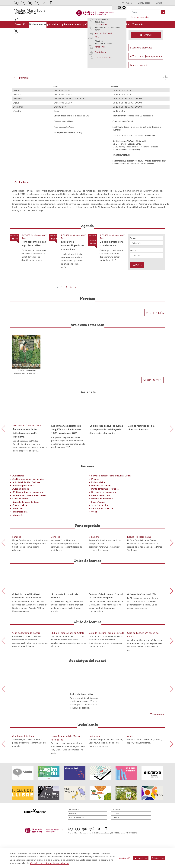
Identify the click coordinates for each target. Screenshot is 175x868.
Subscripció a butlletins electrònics (29, 526)
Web (97, 68)
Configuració (125, 858)
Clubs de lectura (20, 529)
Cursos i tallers (20, 535)
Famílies (17, 588)
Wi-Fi (94, 542)
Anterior (3, 459)
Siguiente (172, 459)
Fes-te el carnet (139, 95)
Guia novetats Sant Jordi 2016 (142, 646)
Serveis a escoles (100, 535)
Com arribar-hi (101, 55)
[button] (24, 73)
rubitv (130, 830)
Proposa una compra (101, 516)
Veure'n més (155, 343)
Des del (134, 268)
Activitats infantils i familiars (26, 512)
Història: (21, 212)
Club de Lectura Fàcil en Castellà (106, 705)
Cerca (137, 295)
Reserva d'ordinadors (101, 526)
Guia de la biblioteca (103, 88)
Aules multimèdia (21, 519)
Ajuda (127, 3)
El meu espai (142, 3)
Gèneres (55, 588)
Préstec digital (98, 512)
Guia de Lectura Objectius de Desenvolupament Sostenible (27, 647)
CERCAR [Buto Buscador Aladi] (146, 65)
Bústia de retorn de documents (28, 522)
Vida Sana (94, 588)
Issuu (16, 56)
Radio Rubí (95, 829)
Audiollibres (18, 506)
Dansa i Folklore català (139, 588)
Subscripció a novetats (102, 539)
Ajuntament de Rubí (23, 829)
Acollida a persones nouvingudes (28, 509)
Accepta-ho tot (141, 858)
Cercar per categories (138, 17)
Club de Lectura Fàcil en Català (67, 705)
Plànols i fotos (100, 77)
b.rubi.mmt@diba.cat (103, 64)
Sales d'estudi (98, 532)
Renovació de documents (103, 522)
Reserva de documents (102, 529)
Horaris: (91, 108)
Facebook (16, 50)
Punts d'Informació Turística (105, 519)
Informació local (20, 542)
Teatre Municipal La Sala (82, 766)
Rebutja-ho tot (158, 858)
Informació (18, 539)
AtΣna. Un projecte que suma (146, 87)
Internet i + (18, 545)
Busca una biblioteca (146, 78)
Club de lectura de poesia (26, 705)
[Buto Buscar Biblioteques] (161, 12)
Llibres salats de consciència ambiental (64, 647)
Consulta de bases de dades (26, 532)
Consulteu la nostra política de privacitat (50, 863)
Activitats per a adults (23, 516)
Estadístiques (100, 83)
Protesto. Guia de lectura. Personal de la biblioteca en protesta (106, 647)
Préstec (95, 509)
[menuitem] (18, 24)
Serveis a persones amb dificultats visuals (111, 506)
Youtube (16, 62)
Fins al (133, 281)
